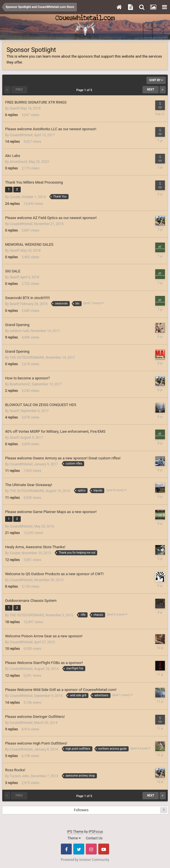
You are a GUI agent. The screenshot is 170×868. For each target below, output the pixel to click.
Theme (74, 838)
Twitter (79, 849)
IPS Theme (75, 832)
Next (151, 90)
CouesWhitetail (21, 135)
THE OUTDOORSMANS (27, 358)
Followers (81, 810)
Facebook (66, 849)
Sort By (156, 80)
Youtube (104, 849)
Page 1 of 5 (85, 90)
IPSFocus (96, 832)
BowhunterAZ (20, 384)
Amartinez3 (18, 162)
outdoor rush (19, 331)
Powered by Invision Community (85, 860)
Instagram (91, 849)
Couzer (15, 197)
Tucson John (19, 776)
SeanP (14, 108)
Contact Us (94, 838)
